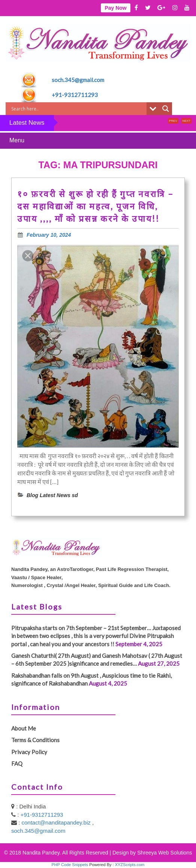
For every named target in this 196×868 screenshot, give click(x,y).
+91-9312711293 (75, 95)
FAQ (17, 763)
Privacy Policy (29, 752)
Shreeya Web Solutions (165, 853)
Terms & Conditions (35, 740)
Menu (17, 140)
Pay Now (115, 8)
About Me (24, 728)
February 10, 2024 (49, 235)
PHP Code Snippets (70, 865)
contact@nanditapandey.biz (57, 822)
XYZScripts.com (130, 865)
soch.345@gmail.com (78, 80)
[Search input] (78, 109)
